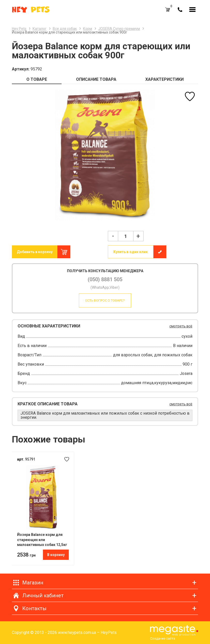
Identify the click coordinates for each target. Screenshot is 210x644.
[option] (105, 155)
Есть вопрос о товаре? (105, 300)
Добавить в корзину (35, 252)
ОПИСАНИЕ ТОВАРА (96, 79)
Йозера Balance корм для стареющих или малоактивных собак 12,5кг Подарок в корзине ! (42, 540)
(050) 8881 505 (105, 279)
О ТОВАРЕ (37, 79)
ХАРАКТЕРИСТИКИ (164, 79)
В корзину (56, 555)
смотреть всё (181, 326)
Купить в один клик (130, 252)
